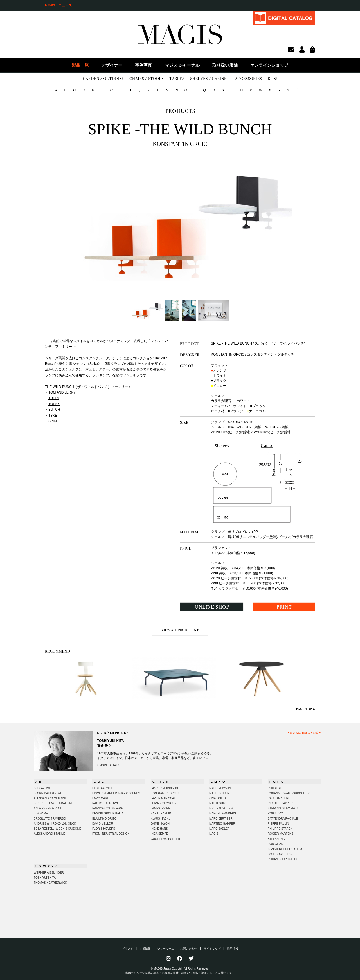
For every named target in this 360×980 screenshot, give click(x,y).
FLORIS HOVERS (104, 829)
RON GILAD (275, 844)
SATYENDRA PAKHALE (283, 819)
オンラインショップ (269, 65)
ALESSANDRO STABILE (49, 834)
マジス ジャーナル (182, 65)
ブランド (127, 949)
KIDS (273, 79)
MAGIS (214, 834)
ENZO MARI (100, 798)
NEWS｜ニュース (58, 5)
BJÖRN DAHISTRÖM (47, 793)
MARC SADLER (219, 829)
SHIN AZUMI (42, 788)
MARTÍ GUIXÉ (218, 803)
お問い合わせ (189, 949)
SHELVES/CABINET (210, 79)
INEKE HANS (159, 829)
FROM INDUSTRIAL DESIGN (111, 834)
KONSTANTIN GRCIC (228, 354)
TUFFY (54, 398)
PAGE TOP (305, 709)
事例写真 (143, 65)
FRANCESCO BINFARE (107, 808)
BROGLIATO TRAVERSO (50, 819)
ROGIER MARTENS (281, 834)
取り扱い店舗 (225, 65)
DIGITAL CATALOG (284, 18)
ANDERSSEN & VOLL (48, 808)
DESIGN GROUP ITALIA (108, 813)
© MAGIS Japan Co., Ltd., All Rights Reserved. (180, 969)
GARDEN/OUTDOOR (103, 79)
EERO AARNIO (102, 788)
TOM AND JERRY (62, 392)
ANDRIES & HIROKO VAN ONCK (55, 824)
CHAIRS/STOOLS (146, 79)
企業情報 (145, 949)
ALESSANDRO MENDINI (50, 798)
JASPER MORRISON (164, 788)
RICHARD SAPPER (280, 803)
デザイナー (112, 65)
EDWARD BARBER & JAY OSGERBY (116, 793)
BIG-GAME (41, 813)
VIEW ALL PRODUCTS (180, 630)
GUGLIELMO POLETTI (165, 839)
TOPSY (54, 404)
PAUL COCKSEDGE (281, 854)
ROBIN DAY (275, 813)
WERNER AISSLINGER (49, 873)
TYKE (53, 416)
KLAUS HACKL (160, 819)
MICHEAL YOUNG (221, 808)
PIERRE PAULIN (278, 824)
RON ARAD (275, 788)
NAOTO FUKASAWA (105, 803)
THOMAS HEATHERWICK (50, 883)
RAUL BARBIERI (278, 798)
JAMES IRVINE (160, 808)
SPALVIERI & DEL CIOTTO (285, 849)
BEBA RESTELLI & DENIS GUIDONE (57, 829)
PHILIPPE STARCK (280, 829)
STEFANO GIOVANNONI (284, 808)
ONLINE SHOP (212, 607)
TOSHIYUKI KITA (45, 878)
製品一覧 (80, 65)
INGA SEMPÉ (159, 834)
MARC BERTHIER (221, 819)
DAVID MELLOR (103, 824)
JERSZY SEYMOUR (164, 803)
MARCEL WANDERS (223, 813)
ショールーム (166, 949)
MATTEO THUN (219, 793)
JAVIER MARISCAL (163, 798)
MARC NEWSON (220, 788)
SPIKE (53, 421)
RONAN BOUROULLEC (283, 859)
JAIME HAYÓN (160, 824)
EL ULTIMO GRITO (104, 819)
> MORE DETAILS (109, 765)
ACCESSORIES (248, 79)
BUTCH (54, 410)
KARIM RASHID (161, 813)
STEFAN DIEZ (277, 839)
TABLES (177, 79)
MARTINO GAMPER (222, 824)
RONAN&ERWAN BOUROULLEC (289, 793)
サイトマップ (212, 949)
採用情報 (233, 949)
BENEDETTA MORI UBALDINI (53, 803)
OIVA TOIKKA (218, 798)
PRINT (284, 607)
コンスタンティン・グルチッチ (271, 354)
